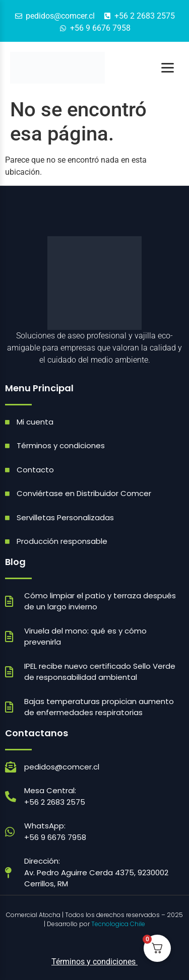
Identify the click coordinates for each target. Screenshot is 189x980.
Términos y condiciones (94, 962)
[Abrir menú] (168, 68)
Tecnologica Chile (118, 924)
